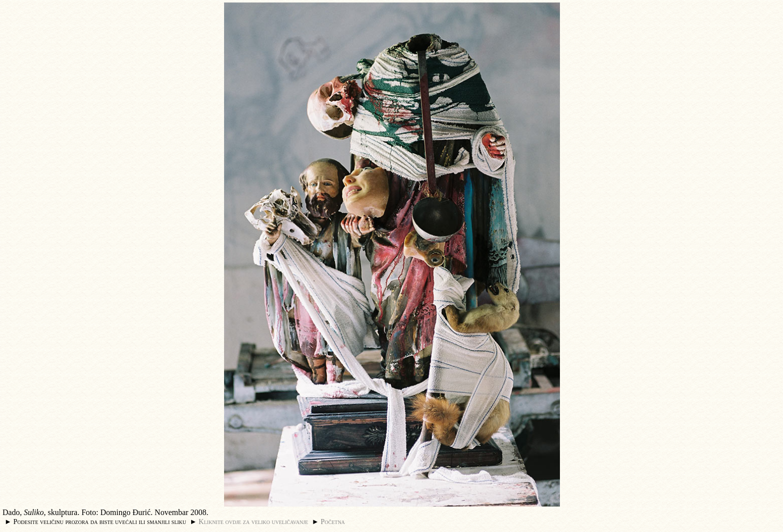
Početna (333, 522)
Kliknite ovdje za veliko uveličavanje (253, 522)
